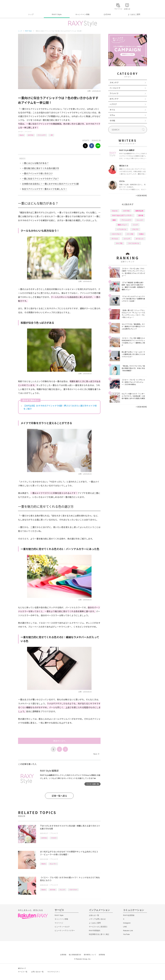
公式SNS (107, 14)
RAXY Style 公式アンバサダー (122, 215)
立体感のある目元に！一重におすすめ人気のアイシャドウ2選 (50, 184)
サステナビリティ (54, 972)
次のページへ (59, 741)
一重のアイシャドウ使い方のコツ (37, 173)
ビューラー (53, 864)
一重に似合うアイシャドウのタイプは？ (40, 179)
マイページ (59, 923)
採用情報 (102, 955)
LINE (125, 927)
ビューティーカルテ (62, 927)
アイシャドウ (42, 135)
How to (22, 135)
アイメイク (28, 132)
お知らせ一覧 (94, 915)
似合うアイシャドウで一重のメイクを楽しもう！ (45, 189)
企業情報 (63, 955)
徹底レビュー (122, 225)
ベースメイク (115, 88)
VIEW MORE (141, 195)
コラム (112, 115)
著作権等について (90, 955)
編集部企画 (139, 211)
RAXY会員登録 (129, 915)
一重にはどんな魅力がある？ (35, 163)
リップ (135, 225)
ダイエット (140, 239)
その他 (112, 120)
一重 (51, 135)
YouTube (126, 934)
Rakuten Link (128, 931)
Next (96, 754)
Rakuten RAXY (29, 6)
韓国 (114, 220)
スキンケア (114, 82)
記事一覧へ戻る (59, 796)
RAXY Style (57, 14)
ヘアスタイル (122, 229)
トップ (31, 14)
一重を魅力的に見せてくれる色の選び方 (40, 168)
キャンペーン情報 (82, 14)
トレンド (62, 890)
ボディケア (114, 99)
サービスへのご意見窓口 (98, 927)
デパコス (115, 239)
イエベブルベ (73, 890)
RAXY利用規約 (95, 931)
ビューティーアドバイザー (65, 931)
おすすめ (31, 135)
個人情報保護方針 (75, 955)
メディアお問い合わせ (97, 919)
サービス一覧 (23, 972)
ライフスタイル (134, 243)
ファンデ (127, 239)
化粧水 (141, 234)
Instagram (127, 923)
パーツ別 (130, 234)
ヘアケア (113, 104)
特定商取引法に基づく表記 (99, 934)
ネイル (112, 110)
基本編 (141, 215)
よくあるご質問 (134, 14)
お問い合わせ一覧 (37, 972)
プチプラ (135, 229)
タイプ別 (119, 243)
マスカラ (54, 838)
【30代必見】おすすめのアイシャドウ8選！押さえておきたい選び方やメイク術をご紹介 (60, 407)
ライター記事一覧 (93, 784)
